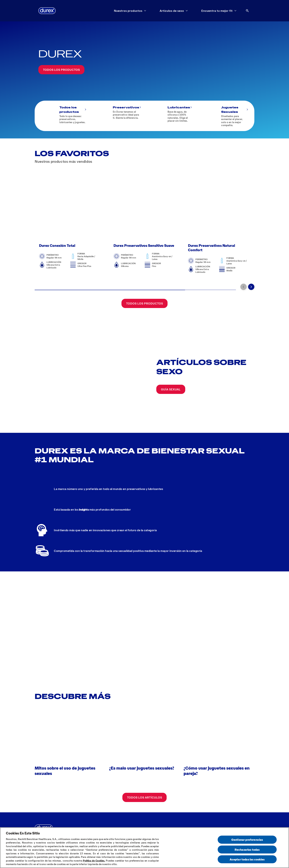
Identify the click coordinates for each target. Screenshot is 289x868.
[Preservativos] (118, 116)
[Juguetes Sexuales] (225, 116)
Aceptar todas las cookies (247, 859)
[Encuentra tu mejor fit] (217, 11)
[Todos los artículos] (144, 779)
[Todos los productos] (61, 70)
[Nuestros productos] (128, 11)
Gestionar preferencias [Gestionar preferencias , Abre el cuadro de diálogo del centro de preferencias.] (247, 840)
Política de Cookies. (94, 861)
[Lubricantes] (172, 116)
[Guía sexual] (171, 377)
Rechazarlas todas (247, 849)
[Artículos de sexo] (172, 11)
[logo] (47, 11)
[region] (144, 848)
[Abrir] (247, 11)
